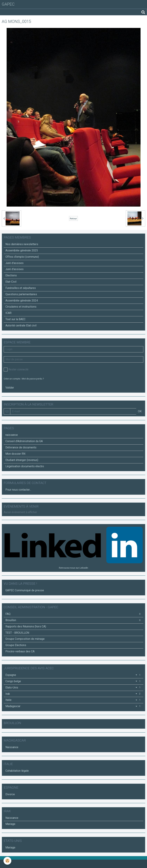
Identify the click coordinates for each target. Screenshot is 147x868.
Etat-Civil (11, 282)
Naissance (12, 747)
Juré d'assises (14, 263)
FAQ (73, 614)
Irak (73, 694)
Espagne (73, 675)
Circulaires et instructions (21, 307)
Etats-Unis (73, 688)
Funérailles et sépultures (21, 288)
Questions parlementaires (21, 294)
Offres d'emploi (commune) (22, 257)
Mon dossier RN (15, 454)
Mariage (10, 824)
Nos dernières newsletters (22, 244)
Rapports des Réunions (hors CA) (26, 626)
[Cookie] (7, 861)
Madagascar (73, 706)
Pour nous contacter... (18, 490)
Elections (11, 275)
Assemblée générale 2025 (22, 250)
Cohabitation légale (17, 771)
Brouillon (73, 620)
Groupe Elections (16, 645)
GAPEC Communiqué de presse (25, 590)
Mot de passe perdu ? (33, 379)
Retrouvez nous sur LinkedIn (73, 568)
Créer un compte (12, 379)
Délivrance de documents (21, 447)
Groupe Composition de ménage (25, 639)
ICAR (8, 313)
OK (140, 411)
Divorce (10, 794)
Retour (73, 218)
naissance (12, 435)
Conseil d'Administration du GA (24, 441)
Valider (10, 388)
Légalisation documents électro (25, 466)
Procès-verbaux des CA (20, 651)
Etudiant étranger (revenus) (22, 460)
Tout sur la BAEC (15, 319)
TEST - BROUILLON (17, 633)
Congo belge (73, 681)
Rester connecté (16, 370)
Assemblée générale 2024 (22, 301)
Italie (73, 700)
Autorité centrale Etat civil (21, 325)
